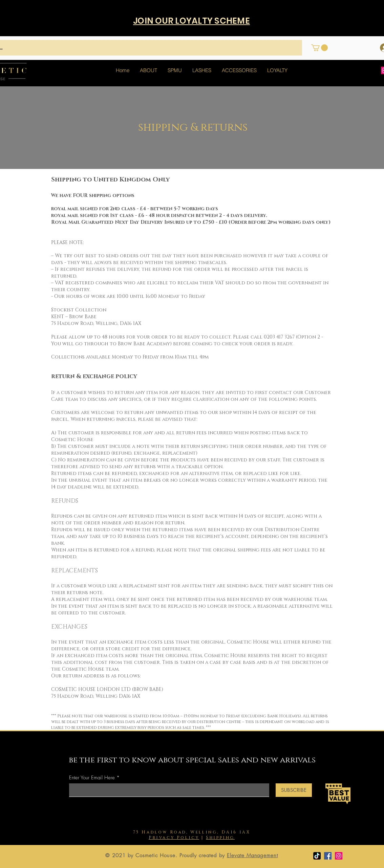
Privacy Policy (174, 838)
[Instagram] (339, 856)
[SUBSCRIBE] (294, 790)
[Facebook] (328, 856)
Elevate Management (252, 855)
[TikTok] (317, 856)
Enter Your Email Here (92, 778)
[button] (319, 48)
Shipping (220, 838)
